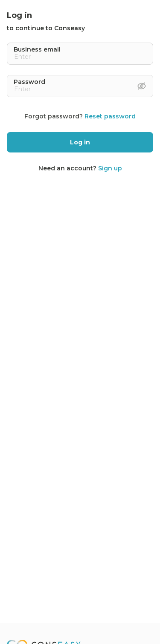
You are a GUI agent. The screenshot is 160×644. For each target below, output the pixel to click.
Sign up (110, 168)
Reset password (110, 116)
